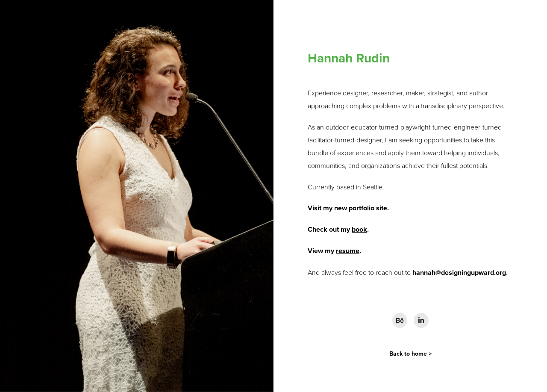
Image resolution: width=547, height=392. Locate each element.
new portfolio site (361, 208)
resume (348, 251)
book (359, 229)
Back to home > (410, 354)
